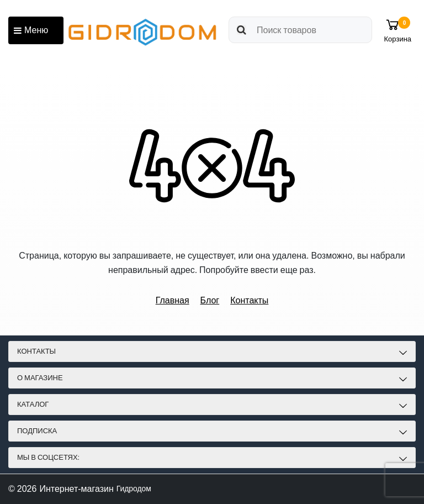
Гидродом (137, 489)
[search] (296, 30)
